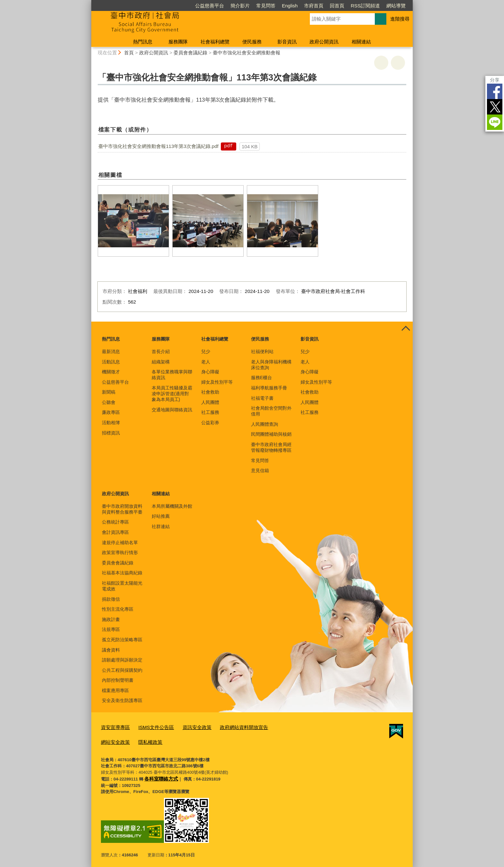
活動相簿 (111, 423)
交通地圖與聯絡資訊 (172, 410)
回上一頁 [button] (398, 63)
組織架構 (161, 362)
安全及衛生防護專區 (122, 700)
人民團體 (210, 402)
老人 (206, 362)
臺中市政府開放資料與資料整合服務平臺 (122, 509)
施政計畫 (111, 619)
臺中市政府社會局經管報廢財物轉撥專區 (271, 447)
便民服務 (252, 42)
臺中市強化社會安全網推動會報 (247, 53)
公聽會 (109, 402)
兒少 (206, 351)
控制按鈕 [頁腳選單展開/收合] (406, 329)
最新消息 (111, 351)
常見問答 (266, 6)
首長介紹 (161, 351)
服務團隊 (178, 42)
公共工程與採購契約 (122, 670)
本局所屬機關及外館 (172, 506)
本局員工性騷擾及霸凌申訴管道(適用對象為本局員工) (172, 394)
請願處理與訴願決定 (122, 660)
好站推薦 (161, 516)
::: (89, 3)
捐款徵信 (111, 599)
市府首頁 (314, 6)
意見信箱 (260, 470)
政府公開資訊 (324, 42)
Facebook (495, 91)
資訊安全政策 (186, 727)
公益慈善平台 (210, 6)
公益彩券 (210, 423)
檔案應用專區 (115, 690)
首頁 (129, 53)
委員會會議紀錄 (190, 53)
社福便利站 (262, 351)
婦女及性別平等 (217, 382)
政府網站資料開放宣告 (229, 727)
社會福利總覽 (215, 42)
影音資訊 (287, 42)
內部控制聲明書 (118, 680)
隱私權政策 (111, 740)
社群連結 (161, 526)
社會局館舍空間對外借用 (271, 411)
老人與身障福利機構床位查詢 (271, 365)
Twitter (495, 107)
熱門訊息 (143, 42)
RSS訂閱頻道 (365, 6)
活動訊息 (111, 362)
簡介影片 (240, 6)
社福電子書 (262, 398)
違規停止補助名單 (120, 543)
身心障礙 (210, 372)
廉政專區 (111, 412)
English (290, 6)
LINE (495, 122)
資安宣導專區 (113, 727)
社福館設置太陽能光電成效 (122, 586)
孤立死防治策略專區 (122, 640)
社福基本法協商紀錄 (122, 573)
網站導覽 (396, 6)
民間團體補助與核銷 (271, 434)
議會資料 (111, 650)
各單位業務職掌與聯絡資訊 (172, 375)
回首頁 (337, 6)
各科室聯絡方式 (159, 776)
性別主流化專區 (118, 609)
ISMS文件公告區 (150, 727)
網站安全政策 (270, 727)
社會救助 (210, 392)
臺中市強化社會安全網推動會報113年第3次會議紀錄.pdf (158, 146)
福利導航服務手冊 (269, 388)
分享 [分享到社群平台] (495, 80)
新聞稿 (109, 392)
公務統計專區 (115, 522)
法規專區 (111, 629)
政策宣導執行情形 (120, 552)
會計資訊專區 (115, 532)
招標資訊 (111, 433)
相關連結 (361, 42)
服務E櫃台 (261, 378)
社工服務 (210, 412)
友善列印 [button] (381, 63)
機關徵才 (111, 372)
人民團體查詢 (265, 424)
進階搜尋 (400, 19)
